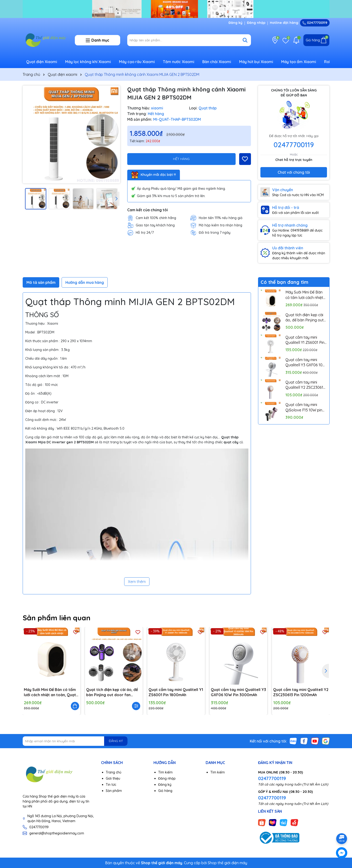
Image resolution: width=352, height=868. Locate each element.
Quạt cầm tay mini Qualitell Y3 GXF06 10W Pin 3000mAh (306, 363)
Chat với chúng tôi (294, 172)
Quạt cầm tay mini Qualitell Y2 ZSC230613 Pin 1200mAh (305, 385)
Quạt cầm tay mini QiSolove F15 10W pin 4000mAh (304, 407)
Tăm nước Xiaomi (179, 62)
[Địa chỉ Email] (75, 741)
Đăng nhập (256, 23)
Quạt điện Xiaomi (42, 62)
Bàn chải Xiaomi (217, 62)
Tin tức (111, 785)
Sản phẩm (114, 791)
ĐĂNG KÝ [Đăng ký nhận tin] (116, 741)
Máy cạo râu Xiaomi (137, 62)
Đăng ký (235, 23)
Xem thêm (137, 582)
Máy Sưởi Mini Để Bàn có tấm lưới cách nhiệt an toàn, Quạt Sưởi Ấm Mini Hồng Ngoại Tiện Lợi (305, 295)
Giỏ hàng (165, 791)
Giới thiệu (113, 778)
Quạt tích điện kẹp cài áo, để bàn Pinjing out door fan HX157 (305, 318)
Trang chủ (114, 772)
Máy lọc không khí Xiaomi (88, 62)
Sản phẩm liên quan (57, 618)
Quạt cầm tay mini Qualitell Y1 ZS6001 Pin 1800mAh (305, 340)
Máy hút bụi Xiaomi (256, 62)
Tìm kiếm (165, 772)
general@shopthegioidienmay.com (57, 833)
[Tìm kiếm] (245, 40)
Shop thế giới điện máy (227, 863)
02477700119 (315, 23)
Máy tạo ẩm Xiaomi (299, 62)
